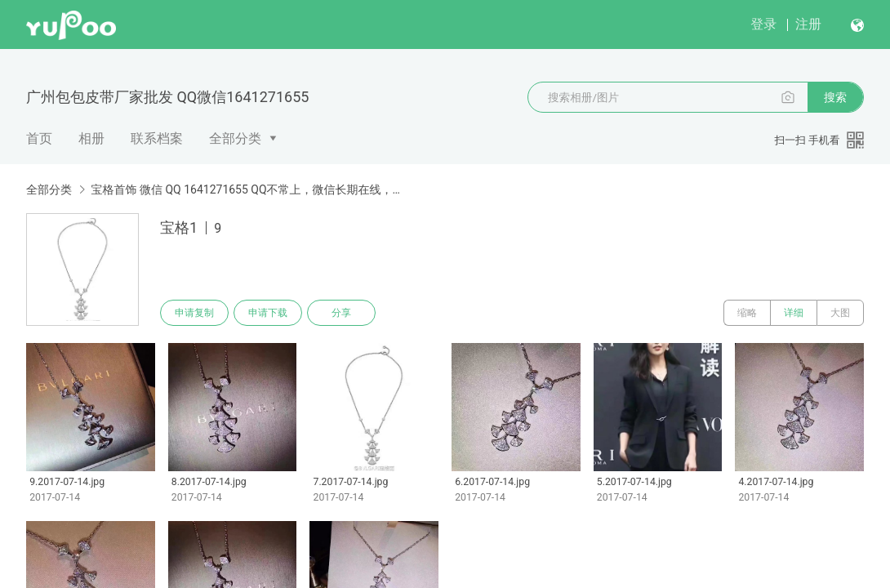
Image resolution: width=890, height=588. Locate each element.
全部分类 (235, 138)
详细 (794, 313)
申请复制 (194, 313)
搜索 (835, 97)
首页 (39, 138)
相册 (91, 138)
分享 (341, 313)
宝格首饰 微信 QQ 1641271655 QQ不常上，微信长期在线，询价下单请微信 (250, 189)
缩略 (747, 313)
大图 (840, 313)
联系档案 (157, 138)
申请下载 (268, 313)
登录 (763, 24)
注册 (808, 24)
